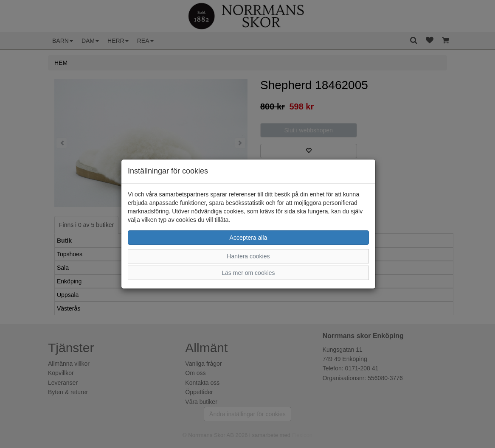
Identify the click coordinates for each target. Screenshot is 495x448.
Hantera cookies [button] (248, 256)
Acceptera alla (249, 238)
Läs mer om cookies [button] (248, 273)
